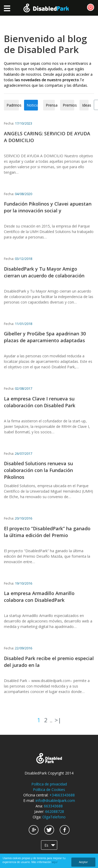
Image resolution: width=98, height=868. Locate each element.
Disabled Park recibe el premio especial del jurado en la (49, 662)
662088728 (55, 811)
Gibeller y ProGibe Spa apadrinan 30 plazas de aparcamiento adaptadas (45, 337)
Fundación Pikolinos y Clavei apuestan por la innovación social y (48, 207)
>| (58, 720)
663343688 (53, 806)
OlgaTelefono (54, 817)
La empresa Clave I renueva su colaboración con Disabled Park (40, 402)
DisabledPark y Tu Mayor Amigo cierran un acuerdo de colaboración (44, 272)
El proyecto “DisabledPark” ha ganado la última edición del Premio (47, 532)
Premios (68, 105)
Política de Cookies (49, 790)
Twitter (49, 830)
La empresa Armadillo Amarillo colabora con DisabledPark (39, 597)
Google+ (34, 830)
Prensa (50, 105)
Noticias (32, 105)
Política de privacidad (49, 784)
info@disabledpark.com (55, 800)
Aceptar (83, 862)
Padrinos (13, 105)
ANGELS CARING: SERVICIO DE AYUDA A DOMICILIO (47, 137)
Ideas (85, 105)
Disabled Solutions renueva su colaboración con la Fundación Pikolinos (38, 470)
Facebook (65, 830)
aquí (55, 862)
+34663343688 (62, 795)
